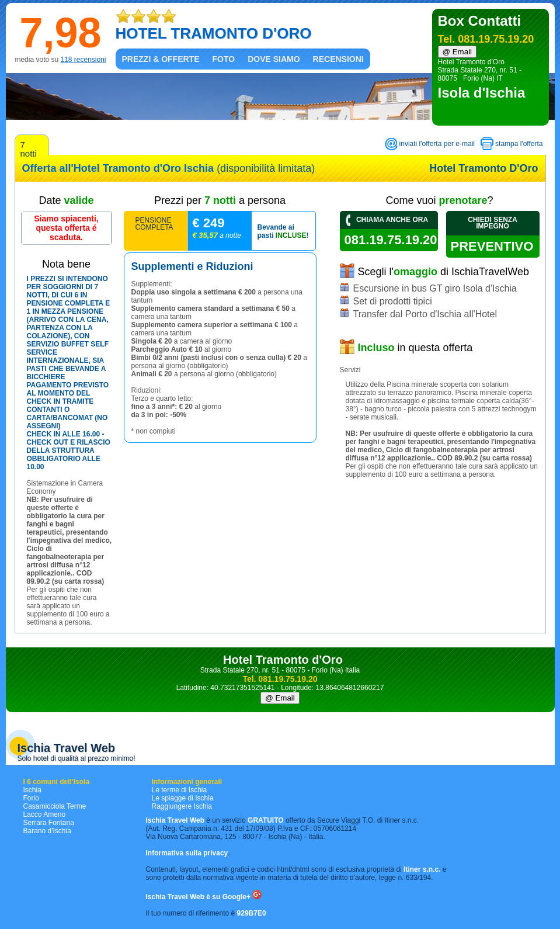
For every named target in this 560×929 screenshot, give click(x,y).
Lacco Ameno (45, 814)
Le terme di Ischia (180, 790)
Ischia (32, 790)
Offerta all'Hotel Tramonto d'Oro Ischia (118, 168)
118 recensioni (83, 60)
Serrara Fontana (49, 823)
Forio (31, 798)
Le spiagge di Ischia (183, 798)
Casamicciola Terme (55, 806)
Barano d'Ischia (47, 831)
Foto (224, 59)
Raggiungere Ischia (182, 806)
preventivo (495, 246)
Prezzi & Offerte (161, 59)
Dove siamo (274, 59)
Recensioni (338, 59)
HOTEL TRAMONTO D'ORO (214, 33)
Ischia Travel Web (67, 748)
